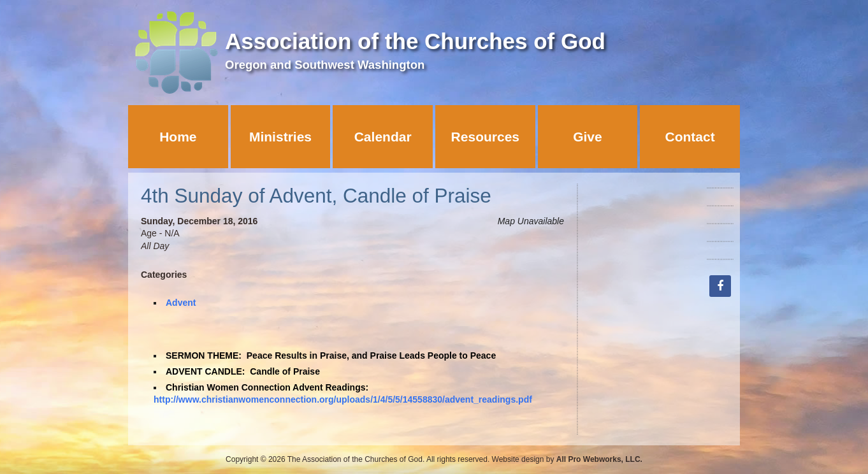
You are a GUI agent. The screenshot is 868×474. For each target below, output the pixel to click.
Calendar (383, 137)
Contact (690, 137)
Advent (181, 303)
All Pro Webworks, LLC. (599, 459)
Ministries (280, 137)
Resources (485, 137)
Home (178, 137)
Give (588, 137)
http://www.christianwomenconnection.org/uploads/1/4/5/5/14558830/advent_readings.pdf (343, 399)
